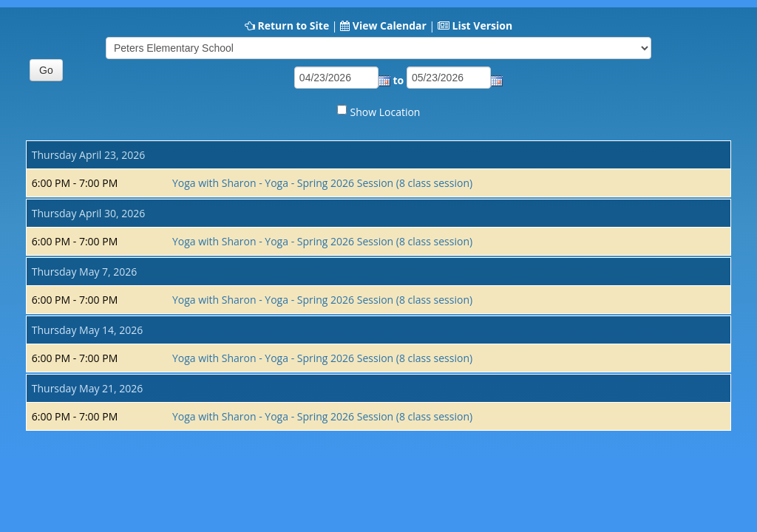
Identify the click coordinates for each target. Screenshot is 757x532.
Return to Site (293, 25)
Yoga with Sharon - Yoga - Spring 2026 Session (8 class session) (322, 183)
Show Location (386, 112)
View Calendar (390, 25)
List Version (482, 25)
